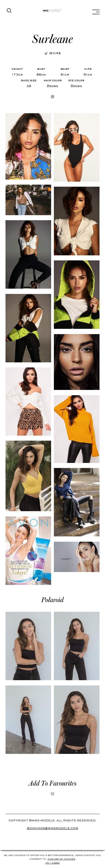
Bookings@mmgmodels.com (52, 829)
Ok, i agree (53, 863)
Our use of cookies (61, 859)
